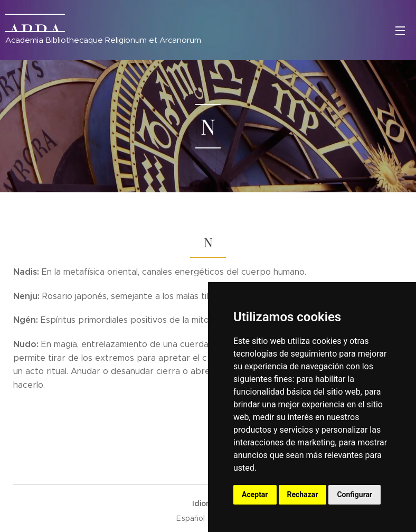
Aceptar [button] (255, 494)
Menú (400, 31)
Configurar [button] (354, 494)
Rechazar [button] (303, 494)
